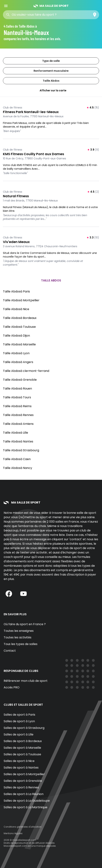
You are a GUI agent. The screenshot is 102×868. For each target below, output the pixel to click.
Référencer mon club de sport (26, 681)
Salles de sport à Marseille (22, 748)
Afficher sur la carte (51, 90)
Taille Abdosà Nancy (18, 468)
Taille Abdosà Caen (17, 459)
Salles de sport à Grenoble (23, 781)
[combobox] (38, 15)
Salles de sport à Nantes (21, 768)
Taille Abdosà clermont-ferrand (26, 371)
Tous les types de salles (21, 644)
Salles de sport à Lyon (19, 721)
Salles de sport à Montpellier (24, 774)
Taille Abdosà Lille (16, 433)
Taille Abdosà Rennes (18, 415)
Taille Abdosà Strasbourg (21, 450)
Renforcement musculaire (51, 71)
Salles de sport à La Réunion (24, 794)
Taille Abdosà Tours (17, 397)
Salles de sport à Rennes (21, 787)
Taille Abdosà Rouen (17, 389)
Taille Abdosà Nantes (18, 441)
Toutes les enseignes (19, 631)
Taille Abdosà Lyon (16, 353)
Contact (10, 651)
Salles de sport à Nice (19, 761)
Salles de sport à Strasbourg (24, 728)
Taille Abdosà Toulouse (19, 327)
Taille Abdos (51, 81)
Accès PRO (12, 687)
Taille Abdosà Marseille (19, 344)
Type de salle (51, 61)
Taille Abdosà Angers (18, 362)
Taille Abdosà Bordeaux (20, 318)
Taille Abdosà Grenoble (20, 380)
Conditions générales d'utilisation (23, 827)
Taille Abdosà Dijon (16, 336)
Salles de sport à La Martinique (25, 807)
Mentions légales (13, 833)
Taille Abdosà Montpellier (21, 300)
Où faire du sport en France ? (25, 624)
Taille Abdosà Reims (17, 406)
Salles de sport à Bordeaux (23, 741)
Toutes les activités (18, 637)
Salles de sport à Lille (19, 734)
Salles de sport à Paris (19, 715)
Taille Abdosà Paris (16, 291)
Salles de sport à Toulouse (22, 754)
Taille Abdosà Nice (16, 309)
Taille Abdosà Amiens (18, 424)
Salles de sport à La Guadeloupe (27, 801)
